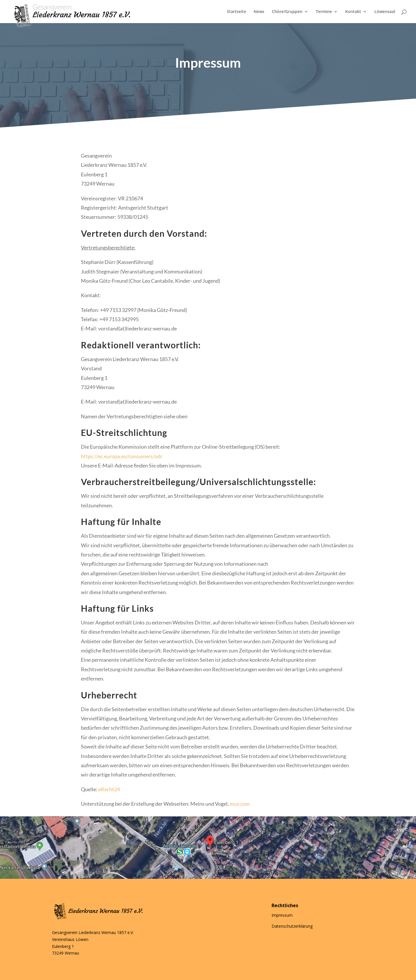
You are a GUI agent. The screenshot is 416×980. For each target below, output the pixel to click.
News (259, 12)
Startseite (236, 12)
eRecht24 (109, 789)
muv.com (240, 804)
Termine (324, 12)
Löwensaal (385, 12)
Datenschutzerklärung (292, 926)
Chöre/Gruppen (287, 12)
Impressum (282, 915)
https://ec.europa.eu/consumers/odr (122, 456)
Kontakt (353, 12)
